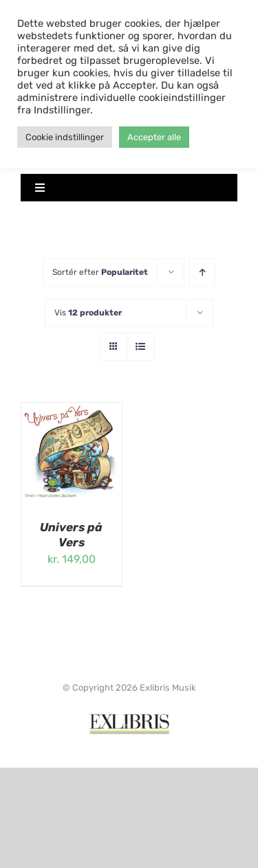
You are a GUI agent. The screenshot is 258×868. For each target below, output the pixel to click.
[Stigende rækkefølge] (202, 272)
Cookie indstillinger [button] (65, 137)
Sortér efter (100, 272)
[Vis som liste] (141, 347)
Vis (88, 313)
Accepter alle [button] (154, 137)
